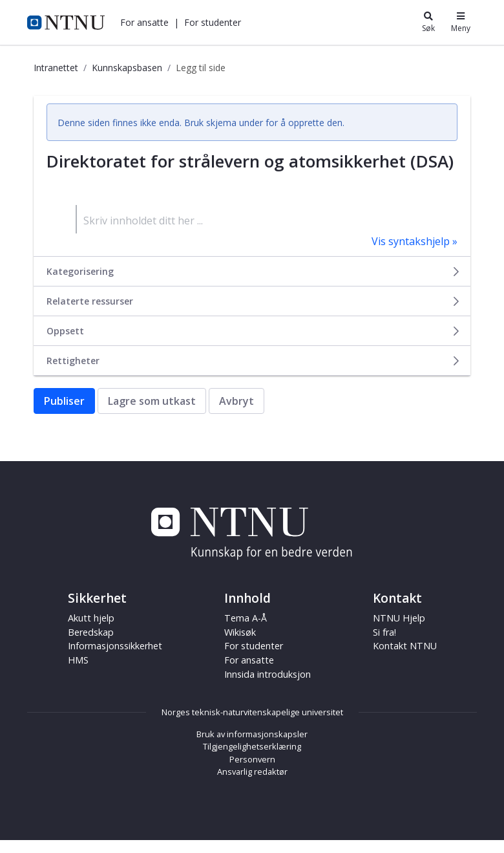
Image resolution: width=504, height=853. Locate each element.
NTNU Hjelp (399, 618)
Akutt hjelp (91, 618)
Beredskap (91, 632)
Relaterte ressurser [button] (254, 301)
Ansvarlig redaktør (252, 772)
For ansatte (144, 22)
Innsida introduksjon (268, 674)
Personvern (252, 759)
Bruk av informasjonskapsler (252, 734)
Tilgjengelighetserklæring (252, 746)
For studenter (213, 22)
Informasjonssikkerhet (115, 646)
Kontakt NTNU (405, 646)
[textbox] (267, 219)
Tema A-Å (246, 618)
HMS (78, 660)
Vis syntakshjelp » (415, 241)
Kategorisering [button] (254, 271)
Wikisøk (240, 632)
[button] (144, 22)
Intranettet (56, 68)
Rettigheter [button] (254, 361)
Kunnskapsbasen (127, 68)
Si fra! (384, 632)
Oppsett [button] (254, 331)
